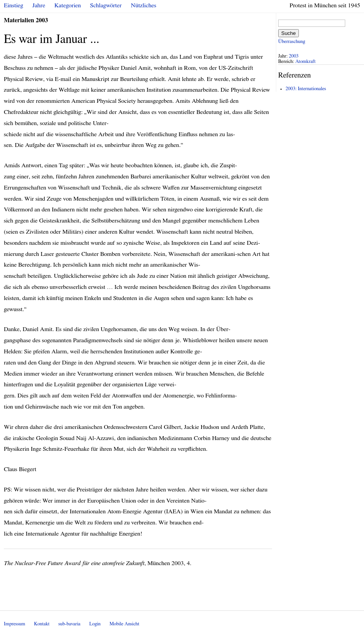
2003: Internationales (306, 89)
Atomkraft (306, 62)
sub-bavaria (69, 624)
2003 (294, 56)
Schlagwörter (106, 5)
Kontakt (42, 624)
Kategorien (68, 5)
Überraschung (292, 42)
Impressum (15, 624)
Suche (289, 33)
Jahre (39, 5)
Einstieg (14, 5)
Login (95, 624)
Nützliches (144, 5)
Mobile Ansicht (125, 624)
